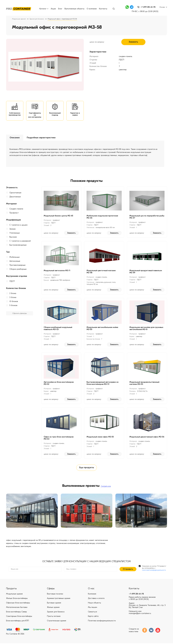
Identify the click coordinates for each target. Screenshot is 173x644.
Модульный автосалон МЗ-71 (57, 271)
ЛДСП (12, 282)
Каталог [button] (44, 9)
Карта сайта (93, 617)
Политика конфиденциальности (102, 621)
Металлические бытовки (17, 608)
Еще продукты (87, 468)
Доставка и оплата (96, 599)
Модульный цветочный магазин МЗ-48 (101, 272)
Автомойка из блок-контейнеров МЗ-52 (59, 383)
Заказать (133, 42)
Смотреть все (106, 487)
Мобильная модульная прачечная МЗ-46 (102, 217)
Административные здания (59, 599)
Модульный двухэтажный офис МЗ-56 (147, 437)
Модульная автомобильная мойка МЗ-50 (102, 329)
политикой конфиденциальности (154, 571)
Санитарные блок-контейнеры (19, 617)
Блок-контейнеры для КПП (17, 621)
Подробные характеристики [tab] (41, 138)
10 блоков (14, 302)
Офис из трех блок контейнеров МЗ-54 (59, 438)
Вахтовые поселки (55, 595)
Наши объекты (94, 603)
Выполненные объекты (74, 9)
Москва (162, 7)
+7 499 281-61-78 (136, 595)
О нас (91, 589)
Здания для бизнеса (37, 19)
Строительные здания (57, 621)
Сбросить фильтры (20, 314)
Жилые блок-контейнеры (17, 599)
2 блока (13, 294)
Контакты (103, 9)
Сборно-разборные (18, 269)
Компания (92, 595)
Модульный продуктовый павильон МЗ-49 (146, 272)
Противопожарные (17, 265)
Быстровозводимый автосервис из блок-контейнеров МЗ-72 (103, 383)
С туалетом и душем (18, 225)
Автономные (15, 261)
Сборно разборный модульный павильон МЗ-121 (58, 329)
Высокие (13, 237)
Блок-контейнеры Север (16, 612)
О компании (92, 9)
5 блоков (13, 306)
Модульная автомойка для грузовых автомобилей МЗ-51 (146, 329)
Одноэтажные (15, 193)
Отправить (128, 570)
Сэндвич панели (16, 209)
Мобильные (14, 257)
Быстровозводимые (18, 245)
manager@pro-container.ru (140, 614)
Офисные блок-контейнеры (18, 603)
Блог (60, 9)
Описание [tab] (15, 138)
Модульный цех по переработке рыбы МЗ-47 (147, 217)
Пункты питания (54, 617)
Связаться (92, 612)
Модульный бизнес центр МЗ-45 (58, 216)
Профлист (14, 213)
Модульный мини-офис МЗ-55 (100, 437)
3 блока (13, 298)
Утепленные (15, 233)
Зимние (12, 229)
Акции (53, 9)
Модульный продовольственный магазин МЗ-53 (144, 383)
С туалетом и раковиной (20, 241)
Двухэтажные (15, 197)
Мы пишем (93, 608)
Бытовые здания (54, 603)
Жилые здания (53, 608)
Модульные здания (19, 19)
